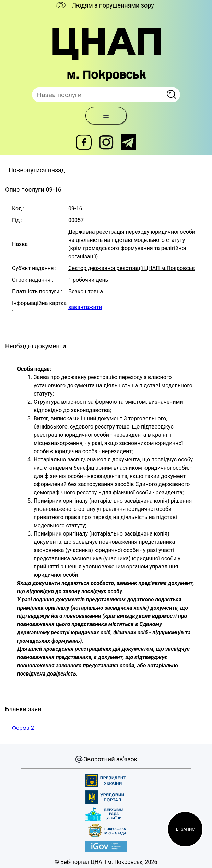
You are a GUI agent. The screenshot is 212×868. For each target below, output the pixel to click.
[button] (185, 829)
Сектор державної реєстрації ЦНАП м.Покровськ (132, 268)
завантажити (85, 307)
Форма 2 (23, 728)
